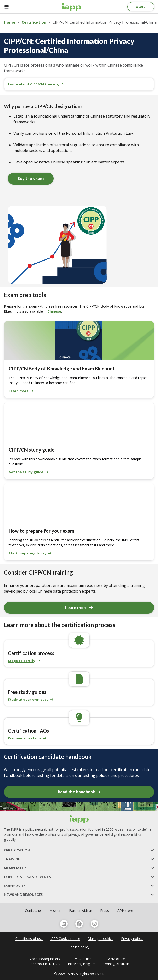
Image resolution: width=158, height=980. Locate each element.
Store (141, 7)
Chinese (54, 311)
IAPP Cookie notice (65, 938)
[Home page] (71, 7)
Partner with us (81, 910)
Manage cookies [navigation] (101, 938)
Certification (34, 22)
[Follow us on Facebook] (79, 924)
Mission (55, 910)
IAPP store (125, 910)
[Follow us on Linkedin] (64, 924)
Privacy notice (132, 938)
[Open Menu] (10, 7)
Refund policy (79, 947)
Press (105, 910)
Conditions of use (29, 938)
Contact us (33, 910)
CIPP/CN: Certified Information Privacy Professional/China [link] (105, 22)
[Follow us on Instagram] (94, 924)
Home (10, 22)
